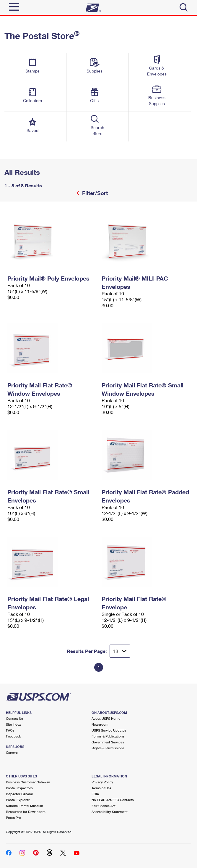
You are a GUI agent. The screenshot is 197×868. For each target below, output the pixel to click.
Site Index (13, 724)
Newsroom (100, 724)
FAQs (10, 730)
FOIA (95, 794)
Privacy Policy (102, 782)
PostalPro (13, 818)
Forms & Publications (108, 736)
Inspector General (19, 794)
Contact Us (14, 718)
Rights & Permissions (108, 748)
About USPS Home (106, 718)
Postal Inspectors (19, 788)
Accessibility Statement (110, 812)
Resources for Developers (26, 812)
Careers (12, 752)
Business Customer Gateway (28, 782)
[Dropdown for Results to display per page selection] (120, 651)
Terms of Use (101, 788)
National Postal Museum (25, 806)
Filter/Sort (94, 193)
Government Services (108, 742)
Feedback (13, 736)
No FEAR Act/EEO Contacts (113, 800)
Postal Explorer (18, 800)
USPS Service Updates (109, 730)
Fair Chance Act (104, 806)
